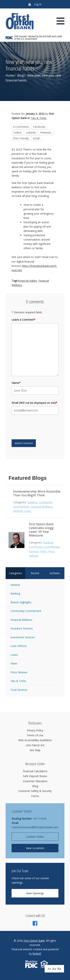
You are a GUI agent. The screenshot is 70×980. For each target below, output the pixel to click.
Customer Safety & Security (35, 791)
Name (16, 383)
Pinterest (46, 132)
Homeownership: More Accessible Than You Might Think (37, 493)
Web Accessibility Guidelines (35, 740)
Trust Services (19, 690)
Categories (15, 573)
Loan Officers (19, 646)
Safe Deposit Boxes (35, 776)
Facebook (39, 127)
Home (10, 75)
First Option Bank (34, 941)
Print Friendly (21, 138)
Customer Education (35, 781)
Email (36, 138)
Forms (35, 796)
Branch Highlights (21, 602)
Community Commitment (44, 547)
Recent (35, 573)
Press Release (19, 672)
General (18, 511)
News (43, 551)
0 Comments (21, 127)
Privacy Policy (35, 730)
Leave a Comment (24, 320)
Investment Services (23, 637)
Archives (55, 573)
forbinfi (37, 954)
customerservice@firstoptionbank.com (35, 827)
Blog (21, 75)
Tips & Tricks (39, 118)
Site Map (35, 750)
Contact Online (35, 837)
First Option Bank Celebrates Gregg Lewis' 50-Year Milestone (41, 530)
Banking (32, 502)
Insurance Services (22, 628)
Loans (28, 511)
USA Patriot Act (35, 745)
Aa (49, 969)
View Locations (35, 848)
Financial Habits (28, 281)
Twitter (17, 132)
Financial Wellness (42, 507)
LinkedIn (31, 132)
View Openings (35, 893)
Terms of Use (35, 735)
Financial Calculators (35, 771)
